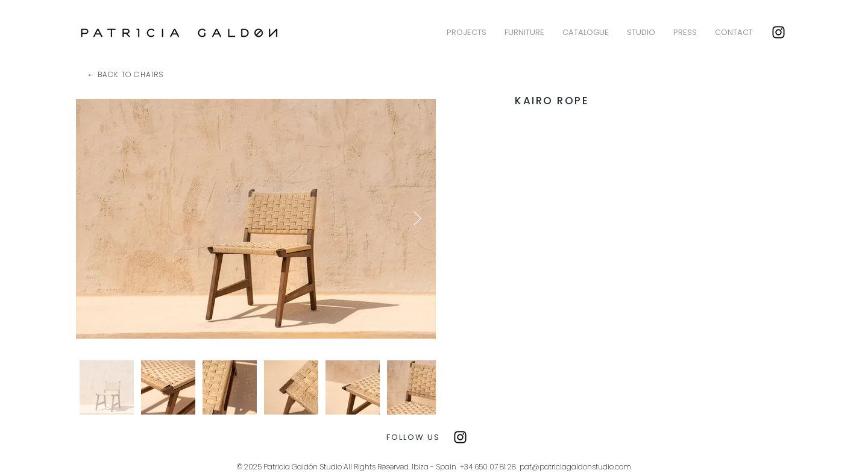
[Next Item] (417, 218)
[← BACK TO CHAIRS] (127, 75)
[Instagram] (778, 32)
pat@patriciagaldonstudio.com (575, 467)
